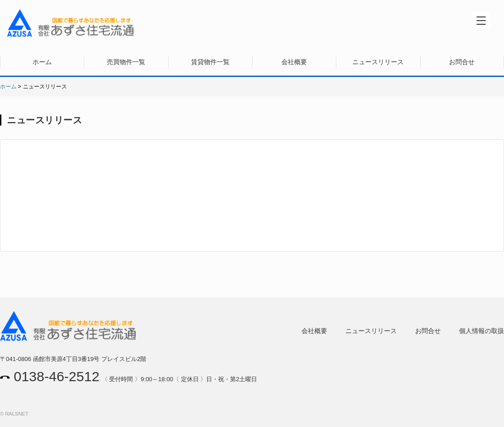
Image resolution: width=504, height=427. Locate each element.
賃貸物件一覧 (210, 62)
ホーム (42, 62)
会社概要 (294, 62)
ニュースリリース (378, 62)
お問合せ (462, 62)
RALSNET (17, 414)
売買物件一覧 (126, 62)
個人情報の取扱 (482, 331)
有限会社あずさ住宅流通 (71, 23)
